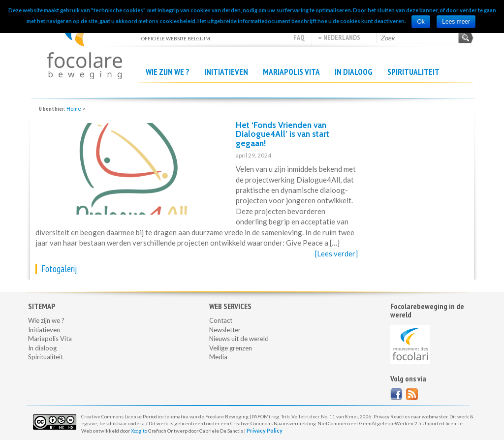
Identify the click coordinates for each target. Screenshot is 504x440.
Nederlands (339, 37)
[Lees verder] (336, 253)
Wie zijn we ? (168, 72)
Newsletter (225, 330)
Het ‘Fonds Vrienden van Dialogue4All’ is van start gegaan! (283, 134)
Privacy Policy (265, 430)
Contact (221, 320)
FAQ (299, 37)
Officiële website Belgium (84, 45)
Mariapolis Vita (291, 72)
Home (74, 109)
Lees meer (456, 22)
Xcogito (139, 431)
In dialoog (354, 72)
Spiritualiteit (413, 72)
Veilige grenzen (231, 348)
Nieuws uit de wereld (239, 339)
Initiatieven (226, 72)
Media (218, 357)
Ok (421, 22)
